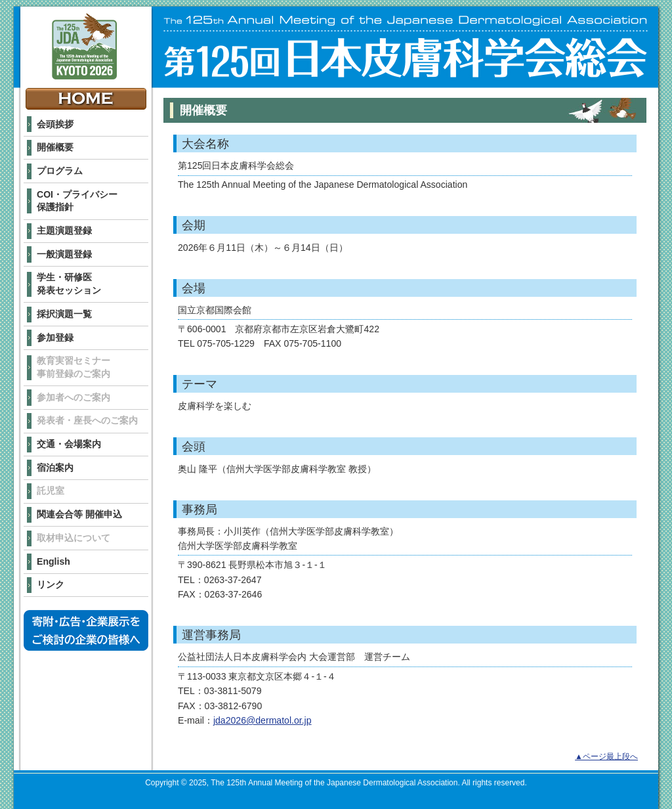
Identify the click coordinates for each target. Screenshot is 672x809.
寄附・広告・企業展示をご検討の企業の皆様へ (86, 630)
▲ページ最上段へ (606, 756)
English (53, 561)
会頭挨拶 (55, 124)
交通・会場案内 (69, 444)
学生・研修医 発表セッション (69, 284)
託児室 (51, 491)
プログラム (60, 171)
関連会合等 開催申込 (79, 514)
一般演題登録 (64, 254)
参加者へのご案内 (73, 397)
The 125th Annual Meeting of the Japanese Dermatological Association (84, 46)
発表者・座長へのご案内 (87, 420)
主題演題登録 (64, 230)
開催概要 (55, 147)
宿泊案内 (55, 468)
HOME (86, 99)
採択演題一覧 (64, 314)
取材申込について (73, 538)
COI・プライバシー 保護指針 (77, 201)
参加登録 (55, 338)
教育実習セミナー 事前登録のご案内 (73, 367)
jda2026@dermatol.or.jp (262, 720)
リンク (51, 584)
